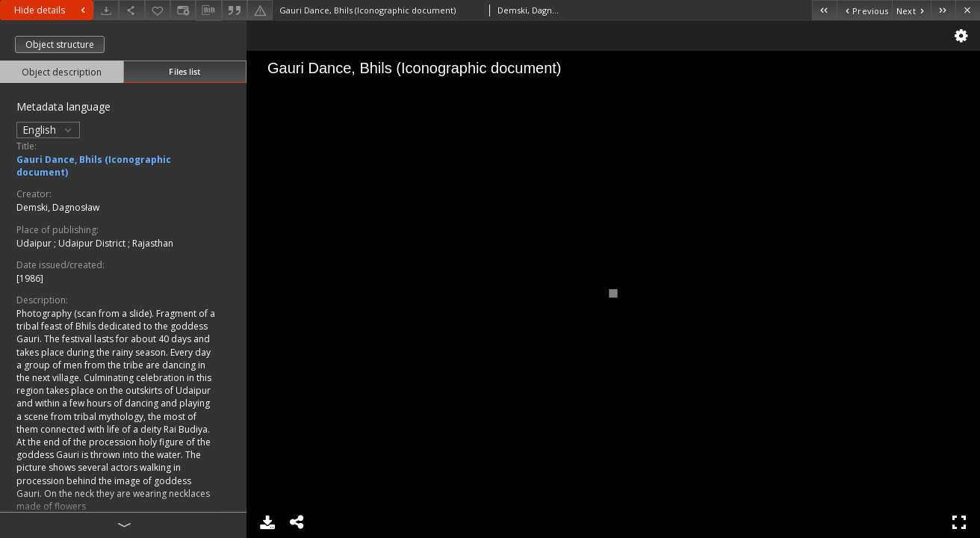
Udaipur (35, 243)
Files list (184, 71)
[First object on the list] (824, 10)
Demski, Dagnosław (58, 207)
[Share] (131, 10)
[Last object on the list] (943, 10)
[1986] (30, 278)
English (48, 130)
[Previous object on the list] (864, 10)
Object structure (60, 44)
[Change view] (183, 10)
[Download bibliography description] (208, 10)
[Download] (106, 10)
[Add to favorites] (158, 10)
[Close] (968, 10)
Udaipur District (93, 243)
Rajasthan (153, 243)
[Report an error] (260, 10)
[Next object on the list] (911, 10)
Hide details (52, 10)
